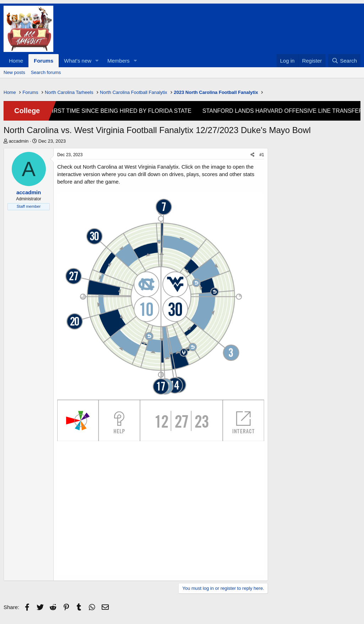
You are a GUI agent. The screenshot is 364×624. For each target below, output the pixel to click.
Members (119, 61)
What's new (78, 61)
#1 (262, 155)
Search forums (46, 72)
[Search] (344, 61)
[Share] (253, 155)
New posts (14, 72)
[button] (97, 61)
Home (16, 61)
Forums (44, 61)
